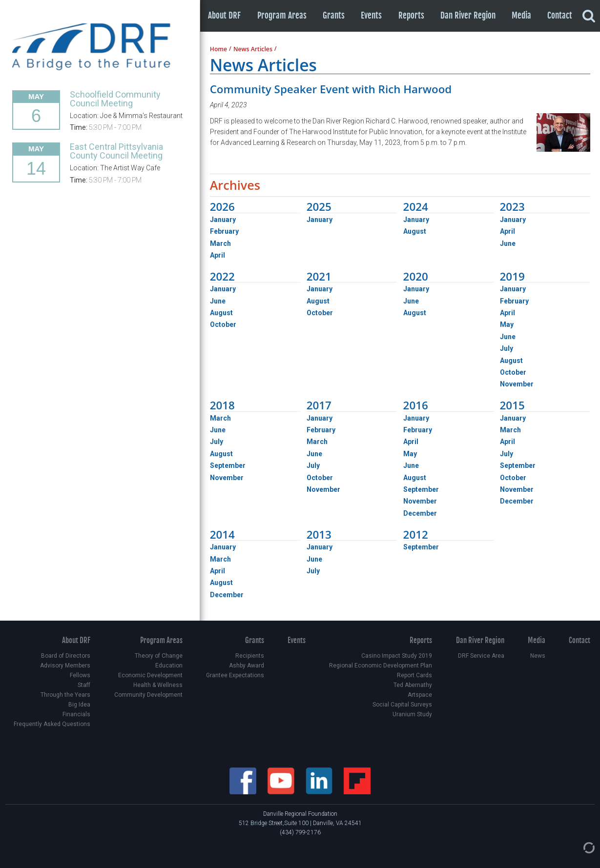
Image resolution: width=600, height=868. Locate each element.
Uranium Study (412, 714)
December (420, 513)
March (220, 243)
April (217, 255)
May (507, 324)
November (517, 384)
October (223, 324)
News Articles (253, 49)
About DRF (224, 15)
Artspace (420, 695)
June (508, 243)
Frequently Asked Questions (52, 724)
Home (218, 49)
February (224, 231)
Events (371, 15)
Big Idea (79, 705)
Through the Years (65, 695)
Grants (334, 15)
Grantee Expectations (235, 675)
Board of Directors (66, 656)
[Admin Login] (579, 847)
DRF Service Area (481, 656)
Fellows (80, 675)
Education (169, 666)
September (228, 465)
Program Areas (282, 15)
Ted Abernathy (413, 685)
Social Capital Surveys (402, 705)
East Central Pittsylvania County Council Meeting (116, 151)
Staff (84, 685)
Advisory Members (65, 666)
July (507, 348)
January (223, 220)
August (415, 231)
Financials (76, 714)
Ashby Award (247, 666)
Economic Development (150, 675)
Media (521, 15)
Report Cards (414, 675)
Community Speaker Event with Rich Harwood (331, 89)
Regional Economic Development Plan (381, 666)
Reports (411, 15)
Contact (560, 15)
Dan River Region (468, 15)
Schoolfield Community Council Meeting (115, 99)
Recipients (250, 656)
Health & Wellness (158, 685)
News (538, 656)
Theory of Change (159, 656)
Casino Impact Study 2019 (397, 656)
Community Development (148, 695)
